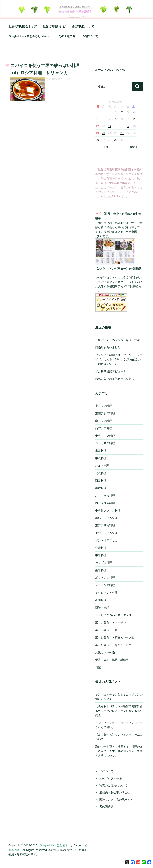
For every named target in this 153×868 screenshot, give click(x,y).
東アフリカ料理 (105, 525)
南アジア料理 (104, 421)
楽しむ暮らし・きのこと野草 (113, 645)
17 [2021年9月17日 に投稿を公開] (128, 126)
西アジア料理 (104, 428)
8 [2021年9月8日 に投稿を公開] (116, 119)
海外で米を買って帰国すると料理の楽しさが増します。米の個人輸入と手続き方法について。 (119, 751)
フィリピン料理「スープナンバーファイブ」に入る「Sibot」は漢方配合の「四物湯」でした (119, 360)
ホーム (99, 70)
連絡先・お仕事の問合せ (115, 792)
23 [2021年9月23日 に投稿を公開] (122, 133)
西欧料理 (101, 481)
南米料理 (101, 570)
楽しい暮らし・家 (106, 630)
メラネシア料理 (105, 585)
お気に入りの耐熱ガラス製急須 (115, 379)
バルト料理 (102, 466)
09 (118, 70)
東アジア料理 (104, 406)
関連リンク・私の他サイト (116, 800)
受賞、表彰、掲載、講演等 (112, 660)
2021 (110, 70)
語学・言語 (102, 608)
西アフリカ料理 (105, 503)
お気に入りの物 (105, 652)
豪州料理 (101, 600)
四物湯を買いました (108, 347)
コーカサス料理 (105, 443)
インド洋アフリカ (106, 540)
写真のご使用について (113, 785)
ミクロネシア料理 (106, 593)
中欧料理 (101, 458)
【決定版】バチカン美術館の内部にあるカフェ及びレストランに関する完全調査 (119, 711)
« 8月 (105, 147)
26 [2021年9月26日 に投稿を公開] (97, 140)
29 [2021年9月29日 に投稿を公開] (116, 140)
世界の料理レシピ (54, 26)
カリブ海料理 (104, 563)
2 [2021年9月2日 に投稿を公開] (122, 112)
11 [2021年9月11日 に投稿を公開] (134, 119)
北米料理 (101, 548)
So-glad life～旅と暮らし (55, 845)
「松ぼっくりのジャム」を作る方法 (118, 340)
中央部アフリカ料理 (108, 511)
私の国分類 (106, 807)
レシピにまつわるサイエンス (113, 615)
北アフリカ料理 (105, 496)
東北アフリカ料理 (106, 533)
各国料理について (83, 26)
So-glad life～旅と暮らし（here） (30, 36)
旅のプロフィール (111, 778)
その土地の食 (67, 36)
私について (106, 771)
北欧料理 (101, 473)
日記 (98, 667)
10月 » (134, 147)
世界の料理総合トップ (23, 26)
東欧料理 (101, 451)
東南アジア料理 (105, 413)
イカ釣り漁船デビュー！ (111, 371)
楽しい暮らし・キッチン (111, 622)
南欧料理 (101, 488)
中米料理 (101, 555)
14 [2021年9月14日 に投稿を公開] (110, 126)
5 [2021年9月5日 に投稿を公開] (97, 119)
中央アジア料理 (105, 436)
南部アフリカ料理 (106, 518)
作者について (90, 36)
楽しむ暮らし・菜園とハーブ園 (115, 637)
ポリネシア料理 (105, 578)
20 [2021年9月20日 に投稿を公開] (103, 133)
